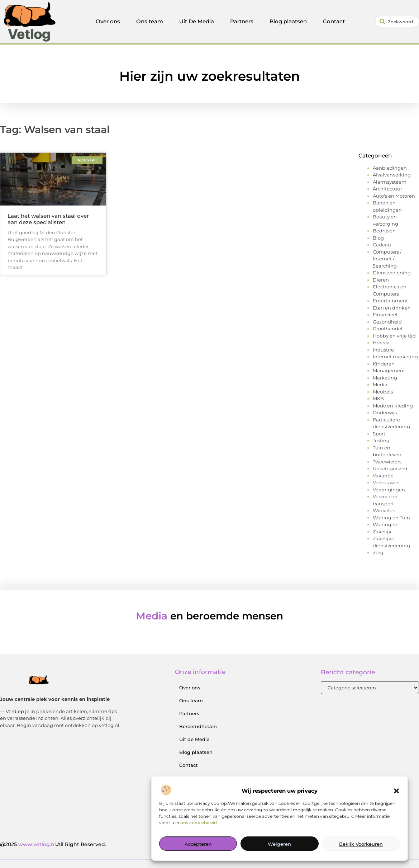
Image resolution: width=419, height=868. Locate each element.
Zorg (378, 552)
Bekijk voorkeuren (361, 845)
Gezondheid (387, 322)
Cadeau (382, 245)
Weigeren (279, 845)
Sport (379, 434)
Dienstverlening (392, 273)
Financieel (385, 315)
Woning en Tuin (391, 518)
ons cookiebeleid (199, 824)
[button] (396, 792)
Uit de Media (194, 739)
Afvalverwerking (392, 175)
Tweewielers (387, 462)
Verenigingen (389, 490)
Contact (334, 21)
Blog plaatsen (288, 21)
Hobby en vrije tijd (394, 336)
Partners (242, 21)
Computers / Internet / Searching (387, 259)
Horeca (381, 343)
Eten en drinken (392, 308)
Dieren (381, 280)
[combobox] (397, 22)
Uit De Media (197, 21)
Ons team (150, 21)
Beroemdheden (198, 726)
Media (380, 385)
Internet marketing (395, 357)
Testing (381, 440)
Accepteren (198, 845)
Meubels (383, 392)
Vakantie (383, 476)
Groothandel (388, 329)
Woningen (385, 524)
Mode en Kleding (393, 406)
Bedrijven (384, 231)
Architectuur (387, 189)
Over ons (108, 21)
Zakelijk (382, 532)
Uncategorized (390, 468)
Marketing (385, 378)
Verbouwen (386, 482)
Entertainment (390, 301)
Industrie (383, 350)
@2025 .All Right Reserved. (53, 844)
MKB (378, 398)
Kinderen (384, 364)
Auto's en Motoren (394, 196)
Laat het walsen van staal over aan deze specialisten (48, 219)
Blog (378, 238)
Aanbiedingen (390, 168)
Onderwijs (385, 412)
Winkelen (384, 510)
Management (389, 371)
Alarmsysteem (390, 182)
